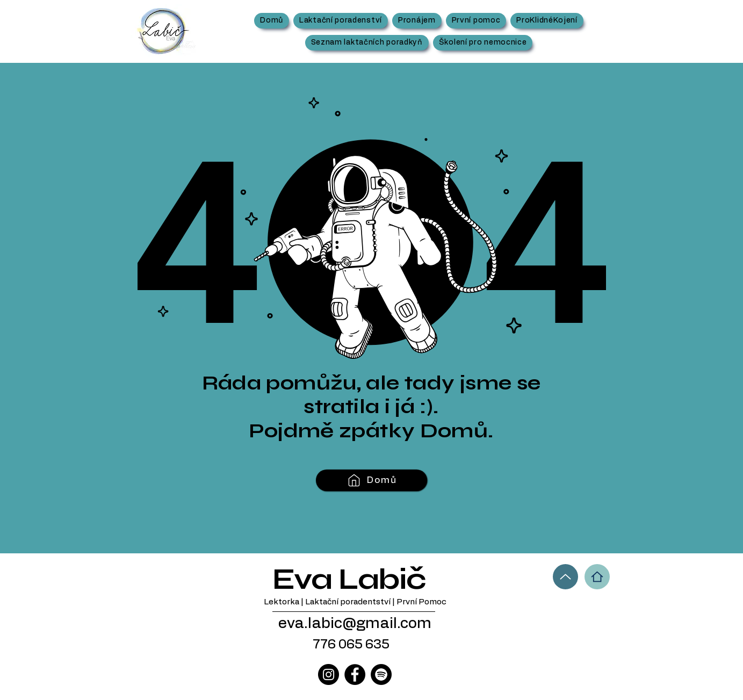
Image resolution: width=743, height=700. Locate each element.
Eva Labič (349, 579)
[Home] (597, 577)
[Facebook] (355, 674)
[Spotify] (381, 674)
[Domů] (371, 480)
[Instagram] (329, 674)
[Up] (565, 577)
